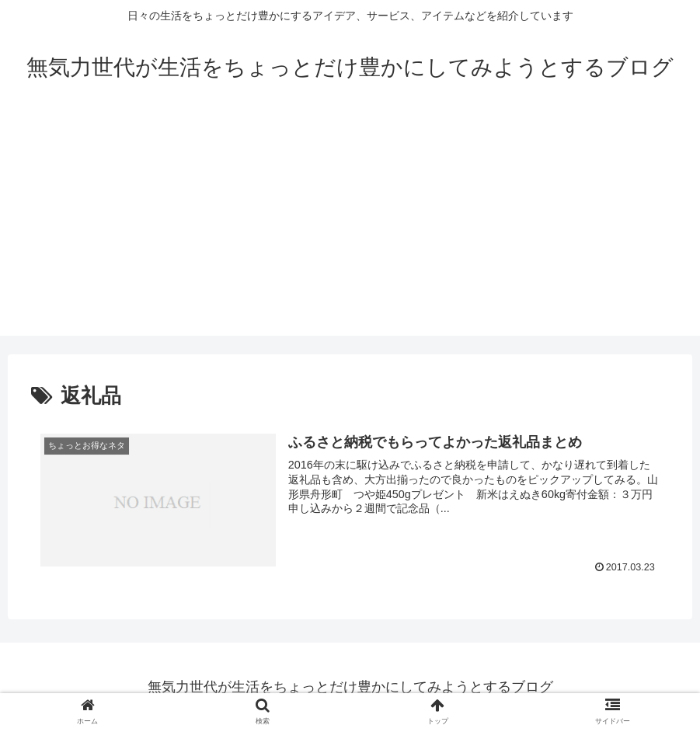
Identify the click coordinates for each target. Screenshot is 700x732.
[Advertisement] (350, 227)
